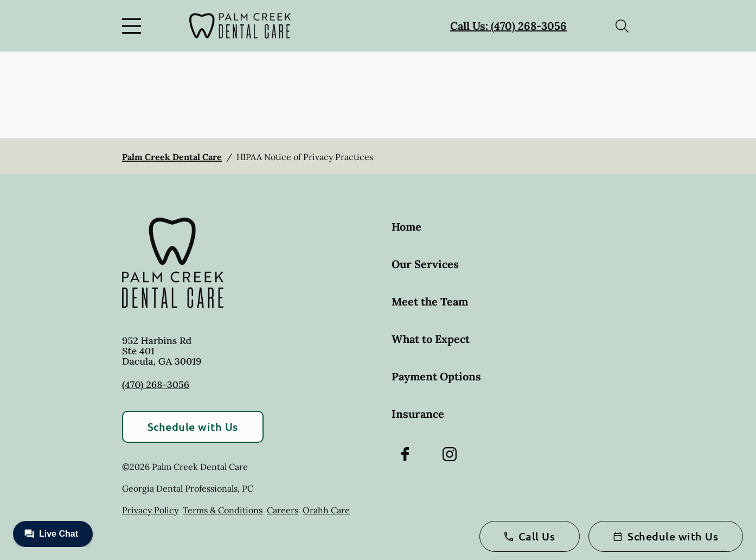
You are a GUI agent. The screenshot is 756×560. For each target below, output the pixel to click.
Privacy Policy (150, 510)
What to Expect (431, 339)
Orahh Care (326, 510)
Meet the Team (430, 301)
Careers (283, 510)
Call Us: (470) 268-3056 (508, 26)
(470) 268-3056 (156, 384)
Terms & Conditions (223, 510)
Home (406, 227)
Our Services (425, 264)
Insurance (418, 414)
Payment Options (436, 376)
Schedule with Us (193, 427)
